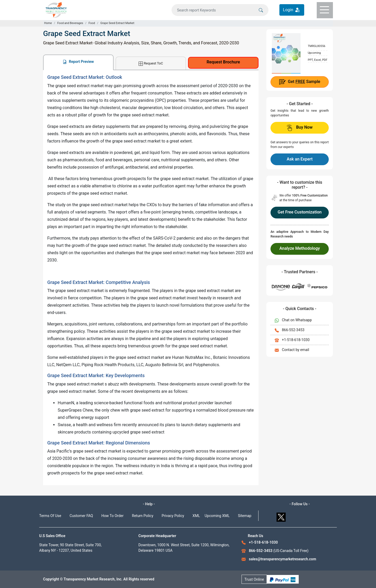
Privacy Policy (173, 516)
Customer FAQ (81, 516)
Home (48, 23)
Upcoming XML (217, 516)
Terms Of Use (50, 516)
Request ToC (151, 64)
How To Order (112, 516)
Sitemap (245, 516)
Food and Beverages (70, 23)
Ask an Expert (300, 159)
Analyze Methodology (300, 248)
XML (196, 516)
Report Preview (78, 62)
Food (92, 23)
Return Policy (143, 516)
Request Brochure (223, 62)
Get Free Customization (299, 212)
